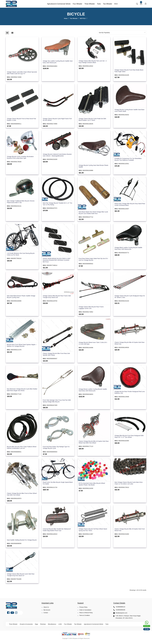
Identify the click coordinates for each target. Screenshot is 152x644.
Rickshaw (45, 627)
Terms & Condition (85, 619)
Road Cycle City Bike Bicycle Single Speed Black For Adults (57, 484)
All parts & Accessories (27, 627)
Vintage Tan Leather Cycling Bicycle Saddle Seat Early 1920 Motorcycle (57, 61)
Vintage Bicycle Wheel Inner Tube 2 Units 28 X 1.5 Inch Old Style (94, 344)
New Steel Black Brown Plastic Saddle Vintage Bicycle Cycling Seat (22, 297)
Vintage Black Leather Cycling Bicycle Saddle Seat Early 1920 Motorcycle (129, 249)
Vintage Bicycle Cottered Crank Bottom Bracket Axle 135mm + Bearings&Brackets (58, 155)
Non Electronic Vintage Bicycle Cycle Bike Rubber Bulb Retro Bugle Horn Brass (20, 391)
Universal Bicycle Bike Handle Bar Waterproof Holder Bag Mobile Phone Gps (58, 531)
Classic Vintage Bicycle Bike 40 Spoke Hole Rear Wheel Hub (129, 344)
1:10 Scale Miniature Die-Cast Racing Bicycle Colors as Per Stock (22, 254)
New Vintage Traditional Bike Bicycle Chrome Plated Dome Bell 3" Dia (21, 202)
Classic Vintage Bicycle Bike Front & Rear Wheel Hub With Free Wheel (20, 495)
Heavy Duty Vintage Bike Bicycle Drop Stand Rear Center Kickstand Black (129, 205)
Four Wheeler (77, 4)
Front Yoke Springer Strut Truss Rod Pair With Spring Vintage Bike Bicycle (58, 402)
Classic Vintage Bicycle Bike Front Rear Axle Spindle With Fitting (57, 355)
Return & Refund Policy (86, 616)
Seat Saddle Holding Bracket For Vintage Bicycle (20, 542)
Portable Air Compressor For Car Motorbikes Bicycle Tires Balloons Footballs (129, 159)
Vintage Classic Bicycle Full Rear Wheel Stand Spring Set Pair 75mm (94, 531)
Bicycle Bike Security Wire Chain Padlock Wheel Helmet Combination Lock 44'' (20, 449)
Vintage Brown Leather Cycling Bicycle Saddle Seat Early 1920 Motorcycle (94, 391)
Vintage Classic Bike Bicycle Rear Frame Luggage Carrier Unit (92, 308)
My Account (47, 613)
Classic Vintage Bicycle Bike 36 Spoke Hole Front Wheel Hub (129, 531)
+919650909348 (120, 613)
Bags (38, 627)
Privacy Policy (84, 611)
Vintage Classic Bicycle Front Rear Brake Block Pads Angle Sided (130, 70)
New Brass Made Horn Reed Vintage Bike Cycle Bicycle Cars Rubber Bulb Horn (92, 213)
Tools (98, 4)
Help (146, 629)
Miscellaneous (54, 627)
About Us (46, 611)
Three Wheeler (89, 4)
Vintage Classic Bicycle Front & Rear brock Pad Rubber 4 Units (21, 119)
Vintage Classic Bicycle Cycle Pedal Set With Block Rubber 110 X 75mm (93, 119)
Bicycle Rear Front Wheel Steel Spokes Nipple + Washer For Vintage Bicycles (22, 346)
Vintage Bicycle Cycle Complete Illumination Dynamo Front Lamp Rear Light (21, 157)
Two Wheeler (107, 4)
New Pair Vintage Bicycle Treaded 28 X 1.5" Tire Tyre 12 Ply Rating (57, 204)
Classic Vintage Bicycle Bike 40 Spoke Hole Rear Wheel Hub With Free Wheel (93, 443)
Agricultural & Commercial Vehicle (58, 4)
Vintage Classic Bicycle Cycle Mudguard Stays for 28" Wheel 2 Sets (130, 297)
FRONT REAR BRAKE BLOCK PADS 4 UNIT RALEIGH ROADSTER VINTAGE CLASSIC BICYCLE (57, 261)
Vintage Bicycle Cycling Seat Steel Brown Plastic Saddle (92, 166)
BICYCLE (83, 18)
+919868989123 (120, 610)
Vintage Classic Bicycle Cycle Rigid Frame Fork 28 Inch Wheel (56, 119)
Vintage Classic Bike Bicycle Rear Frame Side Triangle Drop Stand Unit (58, 297)
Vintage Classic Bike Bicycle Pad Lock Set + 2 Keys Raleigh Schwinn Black (93, 61)
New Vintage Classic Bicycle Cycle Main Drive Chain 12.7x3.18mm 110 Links (129, 484)
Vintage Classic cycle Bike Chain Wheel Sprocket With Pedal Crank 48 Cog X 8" (20, 72)
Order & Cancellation (86, 613)
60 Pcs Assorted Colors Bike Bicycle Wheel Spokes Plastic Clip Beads (93, 485)
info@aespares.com (122, 616)
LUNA (62, 627)
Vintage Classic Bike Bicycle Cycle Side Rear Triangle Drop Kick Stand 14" (21, 578)
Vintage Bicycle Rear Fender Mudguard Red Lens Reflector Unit (129, 393)
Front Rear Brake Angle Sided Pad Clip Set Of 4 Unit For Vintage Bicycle (93, 260)
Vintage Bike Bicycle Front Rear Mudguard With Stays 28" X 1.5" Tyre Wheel (128, 438)
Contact (46, 616)
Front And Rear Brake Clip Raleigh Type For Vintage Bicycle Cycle (57, 449)
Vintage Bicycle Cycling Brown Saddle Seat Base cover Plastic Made (128, 110)
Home (66, 18)
